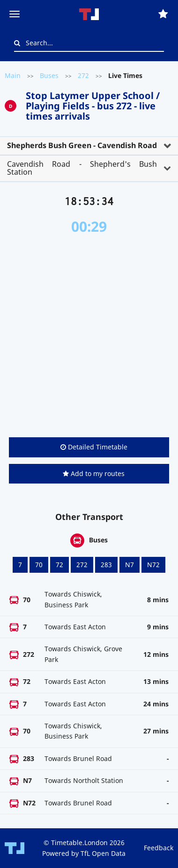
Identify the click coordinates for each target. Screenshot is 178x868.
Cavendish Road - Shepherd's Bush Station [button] (82, 168)
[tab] (89, 146)
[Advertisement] (89, 336)
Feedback (159, 848)
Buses (49, 75)
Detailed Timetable (94, 447)
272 (83, 75)
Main (13, 75)
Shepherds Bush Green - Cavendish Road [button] (82, 145)
